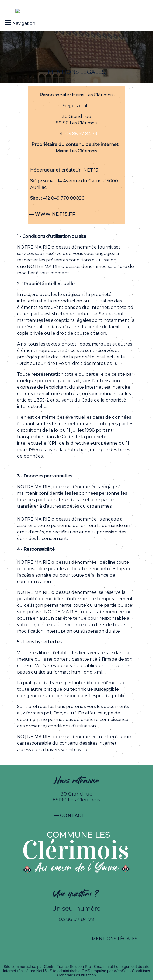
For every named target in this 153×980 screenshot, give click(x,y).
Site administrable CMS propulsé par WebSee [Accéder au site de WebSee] (89, 971)
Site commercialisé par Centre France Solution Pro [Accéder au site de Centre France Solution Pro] (47, 967)
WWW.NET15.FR (55, 214)
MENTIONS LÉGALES (115, 939)
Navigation (24, 23)
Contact (72, 816)
